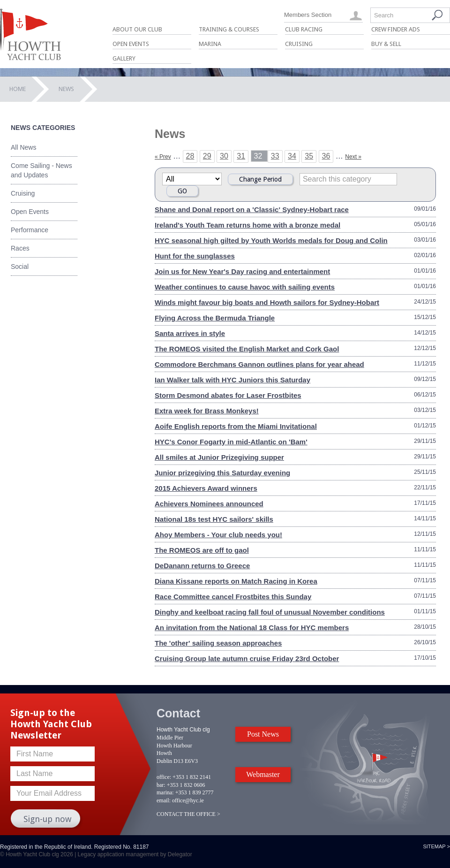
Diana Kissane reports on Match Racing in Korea (236, 581)
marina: (165, 792)
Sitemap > (436, 846)
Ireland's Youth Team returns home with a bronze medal (247, 225)
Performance (30, 230)
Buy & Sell (386, 44)
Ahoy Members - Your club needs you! (218, 535)
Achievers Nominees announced (209, 504)
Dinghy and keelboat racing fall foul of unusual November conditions (270, 612)
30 (224, 156)
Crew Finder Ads (396, 29)
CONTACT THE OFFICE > (188, 814)
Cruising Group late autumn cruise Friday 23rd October (247, 659)
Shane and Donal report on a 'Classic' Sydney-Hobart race (252, 209)
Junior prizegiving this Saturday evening (222, 473)
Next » (353, 157)
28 (190, 156)
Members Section (308, 15)
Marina (210, 44)
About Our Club (137, 29)
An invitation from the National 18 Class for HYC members (252, 628)
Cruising (299, 44)
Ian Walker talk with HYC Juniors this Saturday (232, 380)
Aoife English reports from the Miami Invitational (236, 426)
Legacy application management (118, 854)
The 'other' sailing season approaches (218, 643)
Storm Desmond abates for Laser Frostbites (228, 395)
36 (326, 156)
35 (309, 156)
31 (241, 156)
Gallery (124, 58)
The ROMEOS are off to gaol (202, 550)
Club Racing (304, 29)
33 (275, 156)
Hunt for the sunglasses (195, 256)
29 (207, 156)
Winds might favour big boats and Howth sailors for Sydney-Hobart (267, 302)
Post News (263, 734)
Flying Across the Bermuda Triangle (215, 318)
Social (20, 266)
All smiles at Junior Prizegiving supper (219, 457)
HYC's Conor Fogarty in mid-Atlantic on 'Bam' (231, 442)
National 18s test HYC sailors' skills (214, 519)
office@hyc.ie (188, 800)
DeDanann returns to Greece (202, 566)
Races (20, 248)
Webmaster (263, 774)
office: (164, 777)
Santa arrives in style (190, 333)
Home (18, 89)
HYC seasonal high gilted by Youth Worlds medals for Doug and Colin (271, 240)
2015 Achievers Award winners (206, 488)
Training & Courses (229, 29)
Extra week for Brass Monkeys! (207, 411)
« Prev (163, 157)
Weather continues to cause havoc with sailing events (245, 287)
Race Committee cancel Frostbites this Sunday (233, 597)
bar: (161, 785)
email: (164, 800)
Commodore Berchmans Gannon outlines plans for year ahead (259, 364)
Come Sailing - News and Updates (41, 170)
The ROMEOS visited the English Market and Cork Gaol (247, 349)
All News (23, 147)
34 (292, 156)
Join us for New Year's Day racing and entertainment (242, 271)
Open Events (131, 44)
